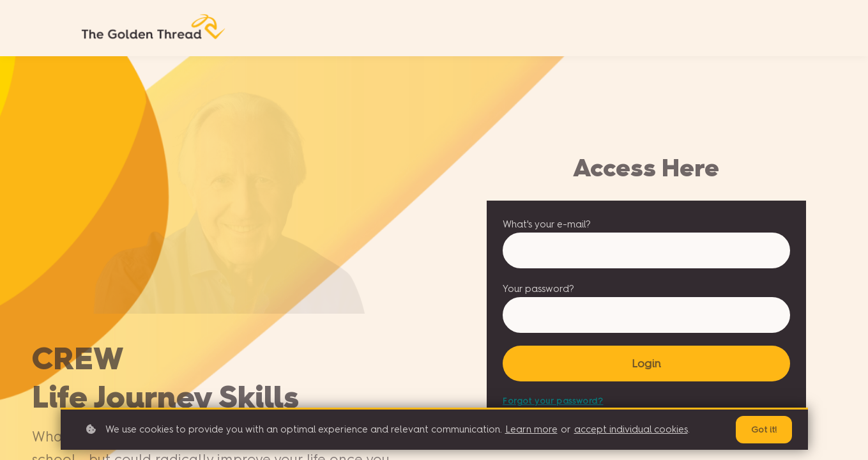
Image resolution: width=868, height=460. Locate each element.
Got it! (764, 430)
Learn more (531, 429)
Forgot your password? (553, 401)
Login (646, 364)
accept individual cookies (631, 429)
